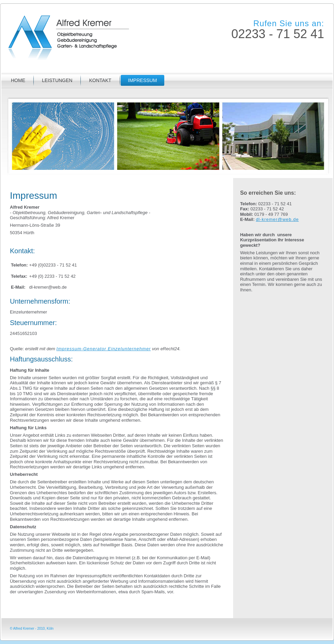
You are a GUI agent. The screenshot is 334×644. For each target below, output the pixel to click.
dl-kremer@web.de (277, 219)
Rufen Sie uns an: (289, 23)
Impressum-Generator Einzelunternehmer (104, 349)
